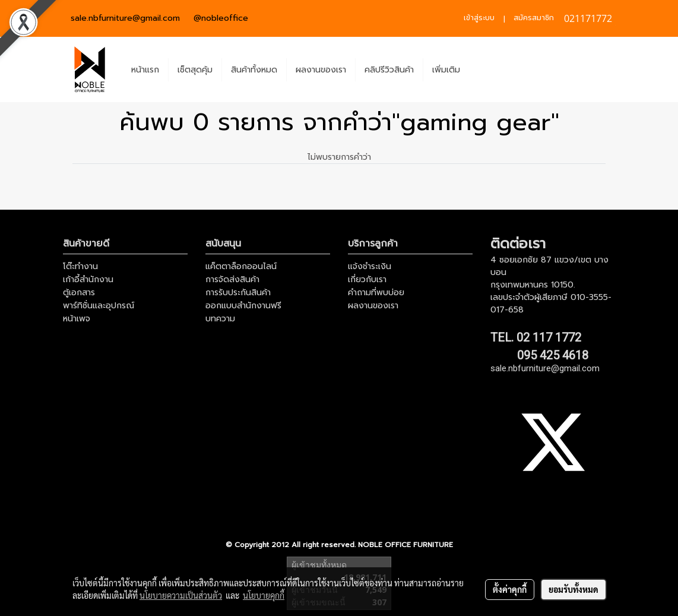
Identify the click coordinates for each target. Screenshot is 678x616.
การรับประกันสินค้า (238, 293)
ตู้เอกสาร (79, 293)
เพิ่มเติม (446, 70)
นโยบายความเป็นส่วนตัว (181, 595)
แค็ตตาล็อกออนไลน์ (241, 266)
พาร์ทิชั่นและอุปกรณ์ (99, 306)
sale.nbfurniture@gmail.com (125, 18)
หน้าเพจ (77, 319)
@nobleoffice (221, 18)
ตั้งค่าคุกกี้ (510, 589)
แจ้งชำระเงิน (370, 266)
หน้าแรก (145, 70)
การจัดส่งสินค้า (232, 279)
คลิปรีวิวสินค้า (389, 70)
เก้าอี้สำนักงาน (88, 279)
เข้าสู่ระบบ (479, 18)
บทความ (220, 319)
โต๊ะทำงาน (80, 266)
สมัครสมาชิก (534, 18)
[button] (480, 70)
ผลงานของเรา (321, 70)
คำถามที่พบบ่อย (376, 293)
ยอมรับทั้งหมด (574, 589)
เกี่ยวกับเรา (367, 279)
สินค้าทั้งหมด (254, 70)
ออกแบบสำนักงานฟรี (243, 306)
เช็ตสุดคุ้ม (195, 70)
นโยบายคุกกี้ (264, 595)
